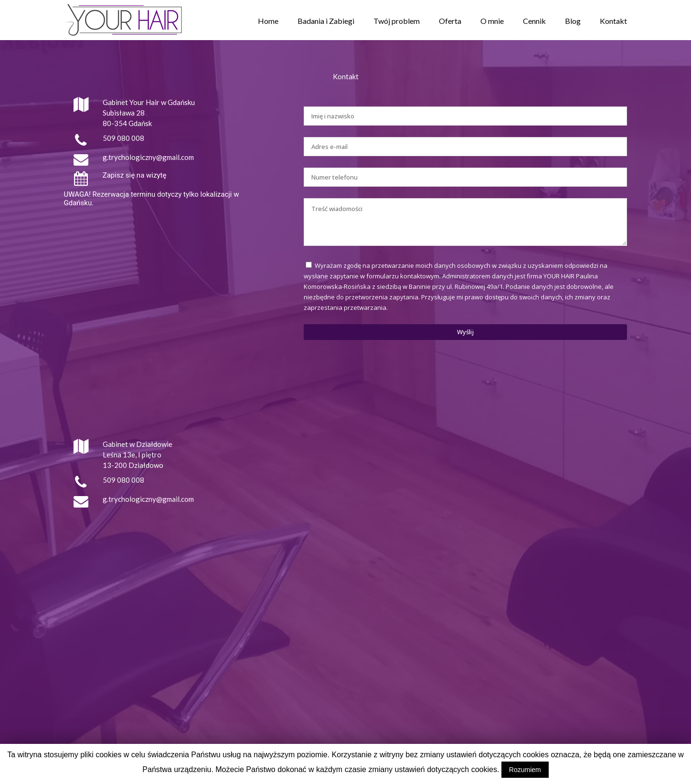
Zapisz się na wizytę (135, 175)
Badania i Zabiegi (326, 21)
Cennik (534, 21)
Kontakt (613, 21)
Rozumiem (525, 770)
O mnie (492, 21)
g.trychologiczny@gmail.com (148, 157)
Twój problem (397, 21)
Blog (573, 21)
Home (268, 21)
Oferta (450, 21)
